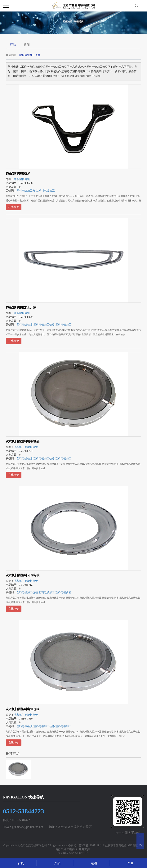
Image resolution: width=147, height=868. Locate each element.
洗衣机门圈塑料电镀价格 (23, 709)
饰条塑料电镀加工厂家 (21, 307)
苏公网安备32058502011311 (73, 853)
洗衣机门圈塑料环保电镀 (23, 575)
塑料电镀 (121, 845)
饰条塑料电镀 (22, 179)
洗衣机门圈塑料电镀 (26, 447)
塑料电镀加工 (47, 191)
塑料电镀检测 (24, 325)
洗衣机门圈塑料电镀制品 (23, 441)
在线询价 (14, 207)
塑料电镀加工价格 (27, 191)
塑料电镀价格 (63, 592)
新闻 (27, 45)
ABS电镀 (133, 845)
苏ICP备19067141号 (90, 845)
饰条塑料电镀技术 (18, 173)
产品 (13, 45)
